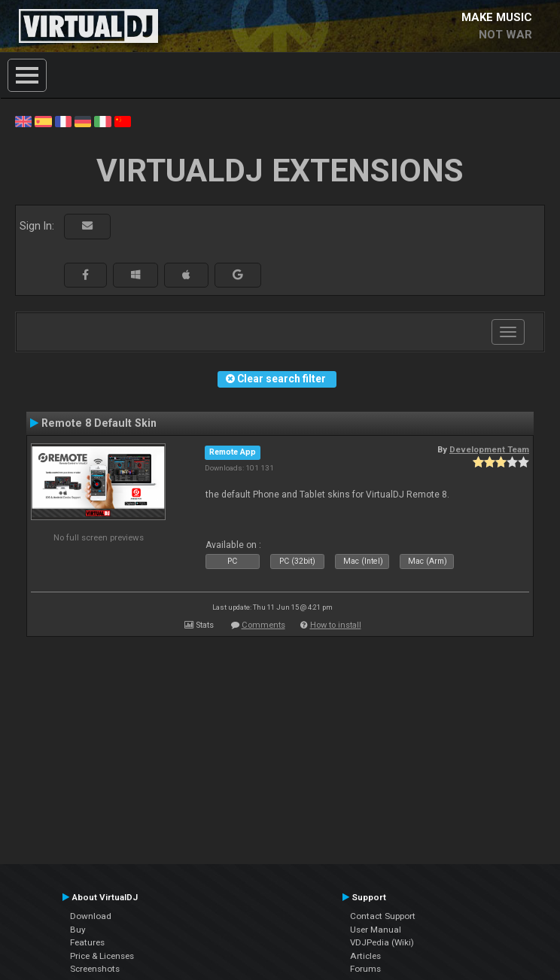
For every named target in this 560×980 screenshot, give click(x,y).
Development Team (489, 449)
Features (87, 942)
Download (91, 916)
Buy (78, 930)
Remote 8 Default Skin (99, 423)
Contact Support (383, 916)
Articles (365, 956)
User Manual (376, 930)
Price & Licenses (102, 956)
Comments (263, 625)
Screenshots (95, 969)
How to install (336, 625)
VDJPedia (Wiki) (382, 942)
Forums (365, 969)
